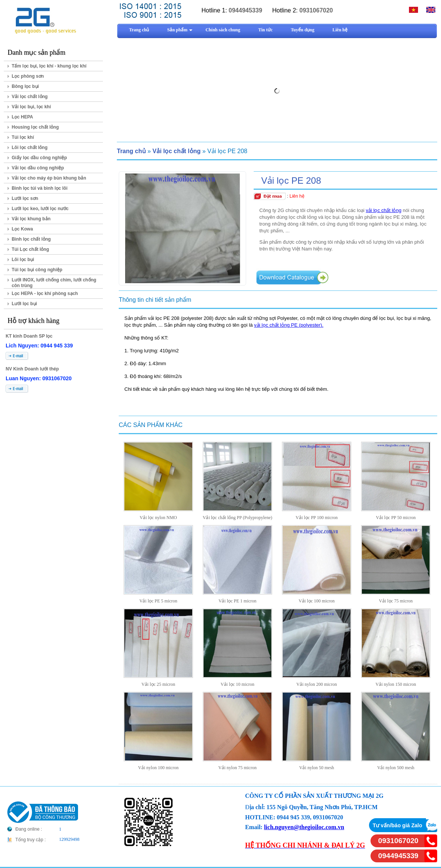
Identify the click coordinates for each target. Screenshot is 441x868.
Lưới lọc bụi (24, 304)
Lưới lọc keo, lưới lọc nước (40, 209)
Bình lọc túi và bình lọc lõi (40, 188)
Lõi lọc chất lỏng (30, 147)
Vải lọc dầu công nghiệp (38, 168)
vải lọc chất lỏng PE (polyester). (289, 325)
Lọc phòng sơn (28, 76)
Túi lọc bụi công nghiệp (37, 270)
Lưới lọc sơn (25, 198)
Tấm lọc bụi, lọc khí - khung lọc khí (49, 66)
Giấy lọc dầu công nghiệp (39, 158)
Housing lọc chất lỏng (35, 127)
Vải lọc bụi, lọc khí (31, 107)
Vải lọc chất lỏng (30, 97)
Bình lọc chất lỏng (31, 239)
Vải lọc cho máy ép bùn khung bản (49, 178)
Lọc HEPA (22, 117)
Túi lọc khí (23, 137)
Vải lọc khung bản (31, 219)
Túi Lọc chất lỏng (30, 249)
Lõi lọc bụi (23, 260)
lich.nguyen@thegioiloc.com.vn (304, 827)
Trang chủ (131, 151)
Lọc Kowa (22, 229)
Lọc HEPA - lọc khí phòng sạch (45, 293)
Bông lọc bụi (25, 86)
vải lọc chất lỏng (384, 210)
